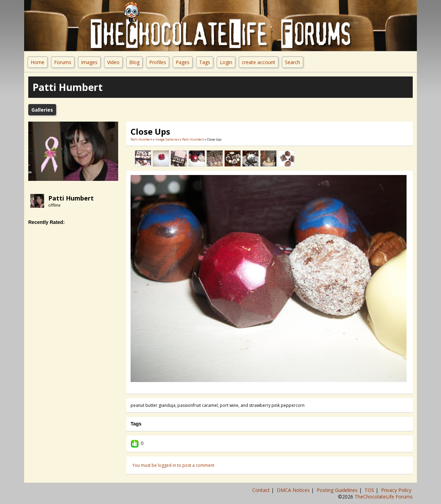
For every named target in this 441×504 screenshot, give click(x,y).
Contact (262, 490)
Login (226, 62)
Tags (205, 62)
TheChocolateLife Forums (384, 497)
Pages (183, 62)
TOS (370, 490)
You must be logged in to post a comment (173, 465)
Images (89, 62)
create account (259, 62)
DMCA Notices (294, 490)
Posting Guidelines (338, 490)
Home (38, 62)
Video (113, 62)
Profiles (158, 62)
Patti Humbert (71, 198)
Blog (134, 62)
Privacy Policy (397, 490)
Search (293, 62)
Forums (63, 62)
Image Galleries (167, 139)
